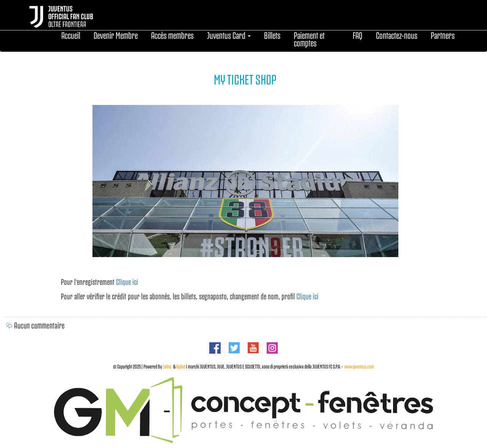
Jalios (167, 366)
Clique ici (127, 281)
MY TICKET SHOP (245, 78)
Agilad (181, 366)
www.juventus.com (359, 366)
